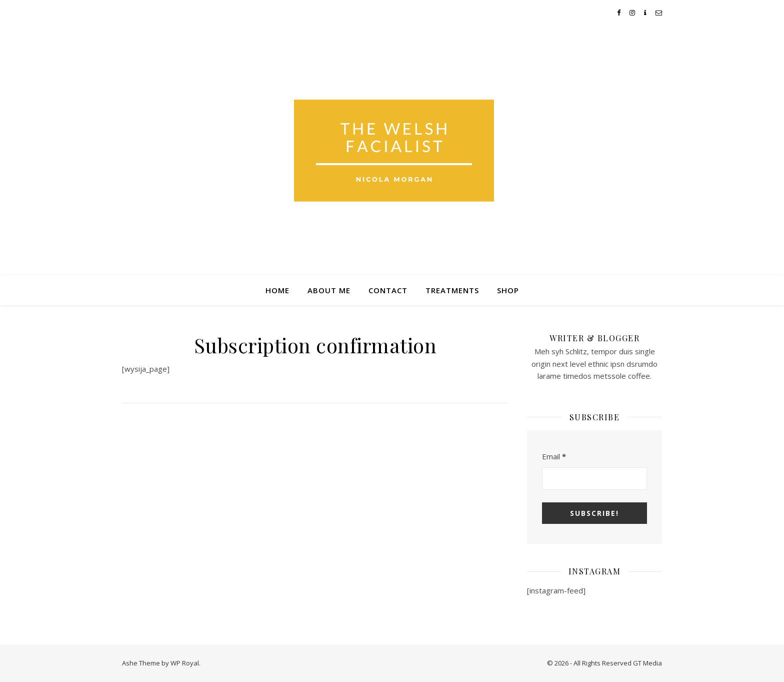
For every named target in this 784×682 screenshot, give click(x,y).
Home (277, 290)
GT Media (647, 663)
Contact (388, 290)
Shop (508, 290)
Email (554, 456)
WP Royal (185, 663)
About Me (329, 290)
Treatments (452, 290)
